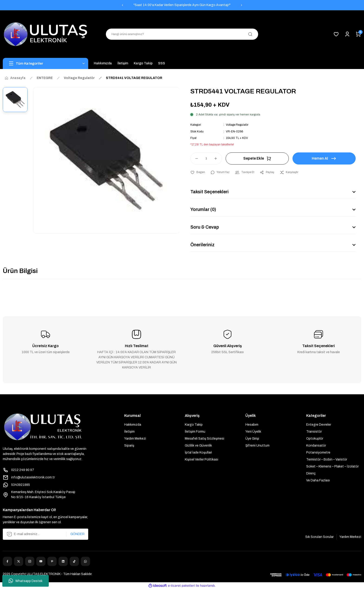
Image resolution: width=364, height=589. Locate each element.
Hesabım (252, 424)
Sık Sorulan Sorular (319, 537)
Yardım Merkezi (135, 438)
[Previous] (122, 5)
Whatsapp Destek (26, 581)
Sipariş (129, 445)
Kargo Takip (194, 424)
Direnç (311, 473)
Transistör (314, 431)
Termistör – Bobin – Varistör (327, 459)
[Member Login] (347, 34)
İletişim (129, 431)
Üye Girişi (252, 438)
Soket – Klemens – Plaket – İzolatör (332, 466)
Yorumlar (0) (204, 209)
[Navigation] (45, 63)
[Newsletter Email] (45, 534)
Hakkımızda (133, 424)
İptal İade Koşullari (198, 452)
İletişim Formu (195, 431)
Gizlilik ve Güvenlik (198, 445)
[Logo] (45, 34)
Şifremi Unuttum (257, 445)
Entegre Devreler (319, 424)
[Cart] (358, 34)
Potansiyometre (318, 452)
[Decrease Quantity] (195, 158)
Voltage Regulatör (237, 125)
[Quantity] (206, 158)
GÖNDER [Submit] (77, 534)
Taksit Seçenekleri (210, 192)
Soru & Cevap (205, 227)
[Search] (182, 34)
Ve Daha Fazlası (318, 480)
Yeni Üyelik (253, 431)
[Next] (242, 5)
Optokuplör (315, 438)
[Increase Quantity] (218, 158)
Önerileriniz (203, 245)
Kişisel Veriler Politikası (201, 459)
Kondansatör (316, 445)
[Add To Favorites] (198, 172)
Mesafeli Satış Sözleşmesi (205, 438)
